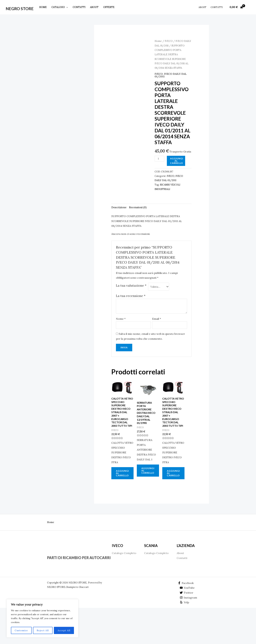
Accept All (64, 630)
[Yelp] (184, 602)
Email (157, 319)
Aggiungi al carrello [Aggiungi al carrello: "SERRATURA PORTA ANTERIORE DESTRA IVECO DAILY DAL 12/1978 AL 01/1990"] (148, 470)
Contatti (79, 7)
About (94, 7)
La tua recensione (131, 296)
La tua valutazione (131, 286)
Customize (21, 630)
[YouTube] (187, 588)
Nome (121, 319)
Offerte (109, 7)
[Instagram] (188, 598)
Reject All (43, 630)
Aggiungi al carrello (177, 161)
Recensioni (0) (138, 207)
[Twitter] (187, 593)
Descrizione (119, 207)
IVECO (169, 41)
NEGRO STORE (20, 9)
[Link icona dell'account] (249, 7)
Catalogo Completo (124, 553)
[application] (66, 7)
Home (43, 7)
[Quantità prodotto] (159, 159)
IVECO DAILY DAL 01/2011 (171, 75)
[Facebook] (186, 583)
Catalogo (60, 7)
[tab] (119, 207)
